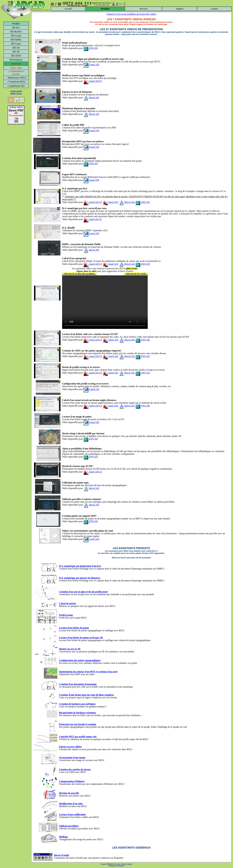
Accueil (68, 9)
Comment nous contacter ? (117, 866)
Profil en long (66, 615)
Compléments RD (16, 86)
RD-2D (16, 48)
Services (144, 9)
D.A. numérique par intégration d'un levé (80, 566)
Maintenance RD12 (16, 78)
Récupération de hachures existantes (77, 713)
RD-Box (16, 28)
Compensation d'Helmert (72, 781)
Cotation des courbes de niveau (75, 769)
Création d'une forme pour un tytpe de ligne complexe (86, 695)
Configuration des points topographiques (80, 660)
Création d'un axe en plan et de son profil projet (83, 592)
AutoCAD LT (93, 81)
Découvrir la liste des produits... (79, 274)
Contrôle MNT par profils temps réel (78, 737)
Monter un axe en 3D (70, 649)
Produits (16, 24)
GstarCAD (91, 65)
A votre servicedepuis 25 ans (16, 92)
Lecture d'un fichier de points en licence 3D (81, 638)
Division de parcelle (69, 793)
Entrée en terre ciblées (70, 747)
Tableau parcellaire (69, 826)
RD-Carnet (16, 36)
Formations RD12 (16, 82)
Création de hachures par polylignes (77, 704)
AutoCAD (110, 202)
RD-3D (16, 52)
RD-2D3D (16, 56)
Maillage (63, 837)
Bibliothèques (16, 60)
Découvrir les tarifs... (136, 274)
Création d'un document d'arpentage (78, 684)
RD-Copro (16, 44)
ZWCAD (91, 48)
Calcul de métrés (68, 603)
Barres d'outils (62, 855)
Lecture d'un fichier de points (74, 628)
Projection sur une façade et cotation (78, 724)
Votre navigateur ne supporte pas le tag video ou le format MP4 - (105, 302)
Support (180, 9)
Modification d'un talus (71, 804)
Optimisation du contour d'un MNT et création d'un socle (88, 672)
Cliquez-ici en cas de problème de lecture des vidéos (131, 14)
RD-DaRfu (16, 40)
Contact (214, 9)
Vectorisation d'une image (72, 758)
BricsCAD (91, 98)
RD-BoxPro (16, 32)
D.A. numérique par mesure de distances (80, 578)
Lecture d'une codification (72, 814)
